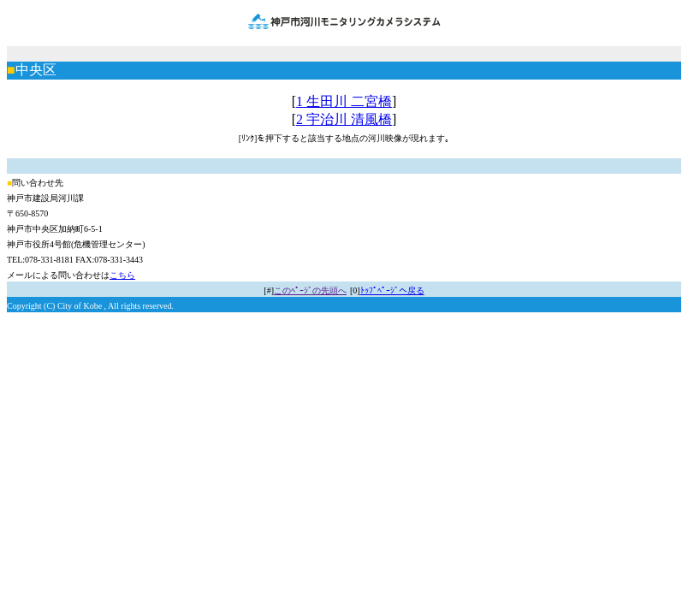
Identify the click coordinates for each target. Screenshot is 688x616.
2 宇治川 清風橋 (344, 119)
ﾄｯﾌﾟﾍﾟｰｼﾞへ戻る (392, 290)
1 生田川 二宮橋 (344, 101)
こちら (122, 275)
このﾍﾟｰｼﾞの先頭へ (310, 290)
